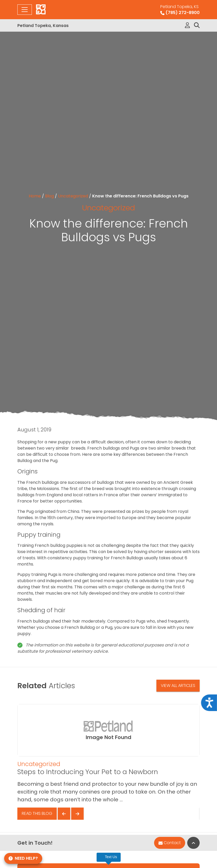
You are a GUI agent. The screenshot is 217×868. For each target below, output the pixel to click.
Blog (49, 196)
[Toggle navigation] (25, 10)
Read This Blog (37, 813)
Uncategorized (73, 196)
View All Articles (178, 686)
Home (35, 196)
